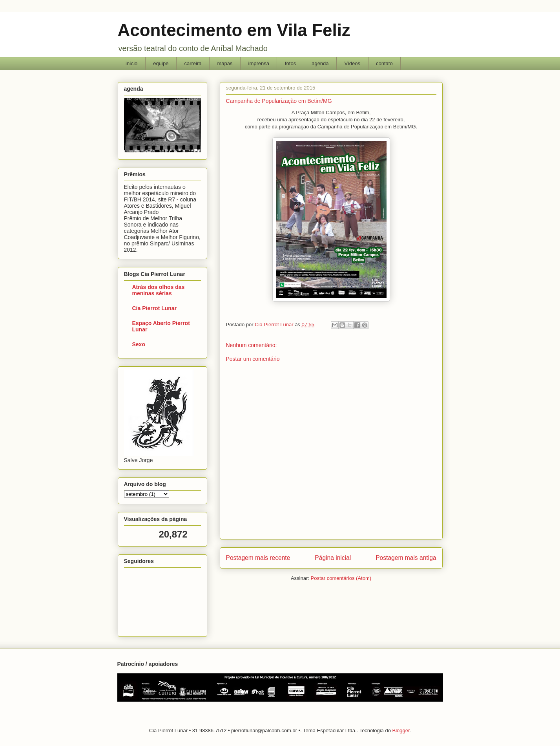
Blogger (401, 730)
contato (384, 63)
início (131, 63)
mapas (225, 63)
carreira (193, 63)
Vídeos (352, 63)
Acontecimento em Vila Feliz (234, 30)
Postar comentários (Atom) (341, 578)
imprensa (259, 63)
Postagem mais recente (258, 558)
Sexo (139, 344)
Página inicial (333, 558)
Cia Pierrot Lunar (155, 308)
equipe (161, 63)
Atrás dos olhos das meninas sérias (159, 290)
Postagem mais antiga (406, 558)
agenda (320, 63)
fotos (290, 63)
